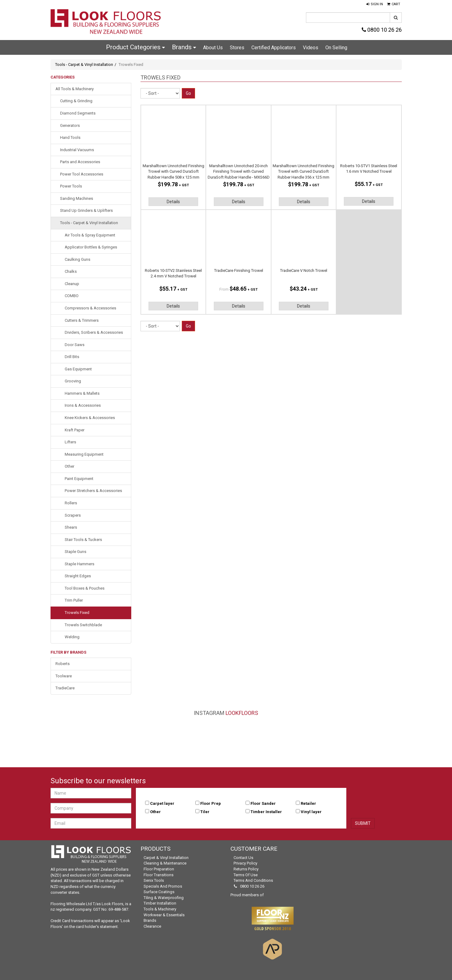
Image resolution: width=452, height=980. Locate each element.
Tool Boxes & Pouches (85, 588)
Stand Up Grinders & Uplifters (86, 210)
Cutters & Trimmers (82, 320)
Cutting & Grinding (76, 101)
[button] (375, 4)
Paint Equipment (79, 479)
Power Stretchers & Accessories (93, 491)
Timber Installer (266, 812)
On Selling (336, 48)
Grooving (73, 381)
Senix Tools (154, 880)
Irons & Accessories (83, 405)
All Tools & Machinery (75, 89)
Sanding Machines (77, 198)
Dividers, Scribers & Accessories (94, 332)
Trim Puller (74, 600)
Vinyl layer (311, 812)
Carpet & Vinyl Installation (166, 858)
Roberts (63, 664)
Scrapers (73, 515)
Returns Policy (246, 869)
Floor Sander (263, 803)
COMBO (72, 296)
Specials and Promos (163, 886)
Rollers (71, 503)
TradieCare (65, 688)
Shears (71, 527)
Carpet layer (162, 803)
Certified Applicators (274, 48)
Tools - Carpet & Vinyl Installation (84, 65)
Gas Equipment (78, 369)
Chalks (71, 271)
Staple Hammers (79, 564)
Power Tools (71, 186)
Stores (237, 48)
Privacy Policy (245, 863)
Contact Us (243, 858)
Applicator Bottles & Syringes (91, 247)
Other (69, 466)
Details (173, 202)
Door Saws (75, 345)
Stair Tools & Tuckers (83, 540)
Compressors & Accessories (90, 308)
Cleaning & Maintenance (165, 863)
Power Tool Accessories (82, 174)
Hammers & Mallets (82, 393)
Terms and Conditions (253, 880)
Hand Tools (70, 137)
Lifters (70, 442)
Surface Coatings (159, 892)
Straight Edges (78, 576)
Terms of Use (246, 875)
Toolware (64, 676)
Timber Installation (160, 903)
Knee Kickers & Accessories (90, 418)
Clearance (152, 926)
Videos (311, 48)
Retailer (308, 803)
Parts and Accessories (80, 162)
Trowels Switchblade (83, 625)
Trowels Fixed (77, 613)
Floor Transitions (159, 875)
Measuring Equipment (84, 454)
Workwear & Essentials (164, 915)
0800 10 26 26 (382, 30)
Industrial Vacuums (77, 150)
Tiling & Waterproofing (164, 898)
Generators (70, 125)
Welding (72, 637)
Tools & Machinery (160, 909)
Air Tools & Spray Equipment (90, 235)
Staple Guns (75, 552)
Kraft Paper (75, 430)
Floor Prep (211, 803)
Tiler (205, 812)
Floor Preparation (159, 869)
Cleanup (72, 284)
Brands (184, 47)
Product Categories (135, 47)
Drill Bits (72, 357)
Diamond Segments (78, 113)
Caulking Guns (77, 259)
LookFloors (242, 713)
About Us (213, 48)
